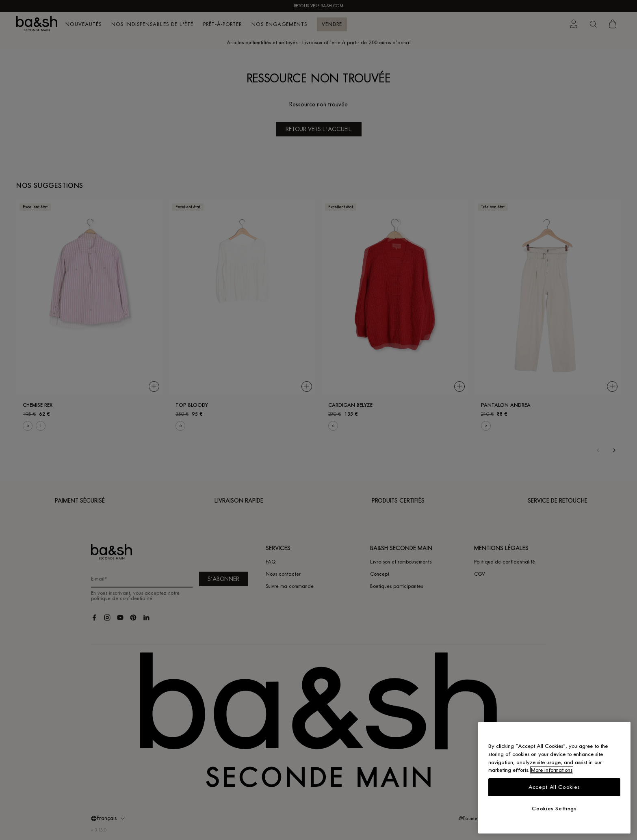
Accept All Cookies (554, 787)
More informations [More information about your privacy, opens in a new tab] (552, 770)
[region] (554, 778)
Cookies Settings (554, 809)
